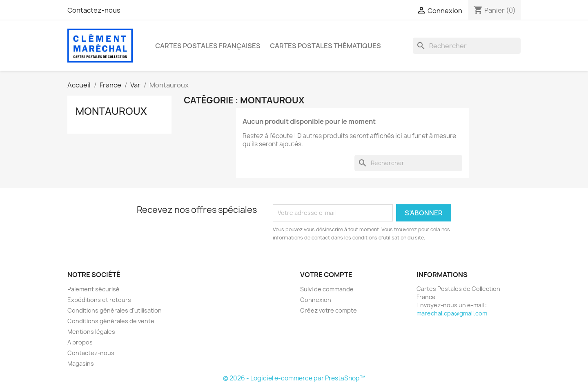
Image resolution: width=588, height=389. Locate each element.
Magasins (81, 363)
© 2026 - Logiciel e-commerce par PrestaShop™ (294, 378)
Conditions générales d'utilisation (115, 310)
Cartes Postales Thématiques (325, 46)
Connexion (316, 300)
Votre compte (326, 275)
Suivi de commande (327, 289)
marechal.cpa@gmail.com (452, 313)
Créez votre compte (329, 310)
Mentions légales (91, 332)
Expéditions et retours (99, 300)
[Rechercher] (467, 46)
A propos (80, 342)
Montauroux (111, 111)
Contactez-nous (94, 10)
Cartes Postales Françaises (208, 46)
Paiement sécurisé (94, 289)
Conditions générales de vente (111, 321)
